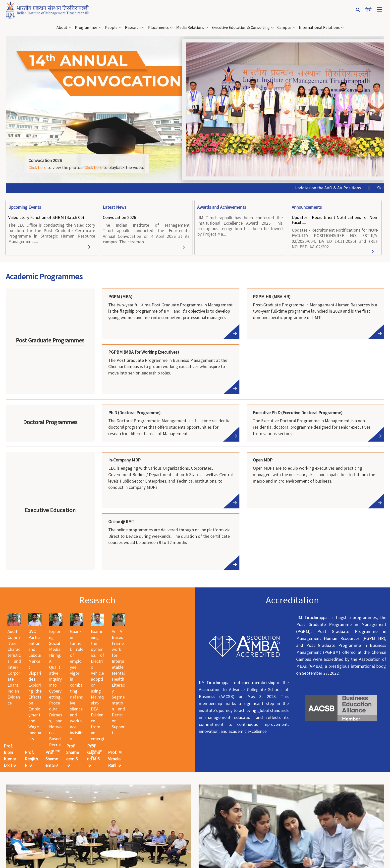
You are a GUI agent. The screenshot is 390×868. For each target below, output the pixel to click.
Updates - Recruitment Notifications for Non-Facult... (335, 218)
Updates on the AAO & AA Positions (338, 186)
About (62, 26)
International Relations (319, 26)
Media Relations (190, 26)
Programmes (86, 26)
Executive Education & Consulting (241, 26)
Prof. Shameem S (167, 704)
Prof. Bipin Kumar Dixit (37, 704)
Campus (284, 26)
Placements (158, 26)
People (111, 26)
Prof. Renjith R (106, 704)
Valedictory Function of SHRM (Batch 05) (46, 216)
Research (133, 26)
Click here (37, 166)
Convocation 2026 (119, 216)
